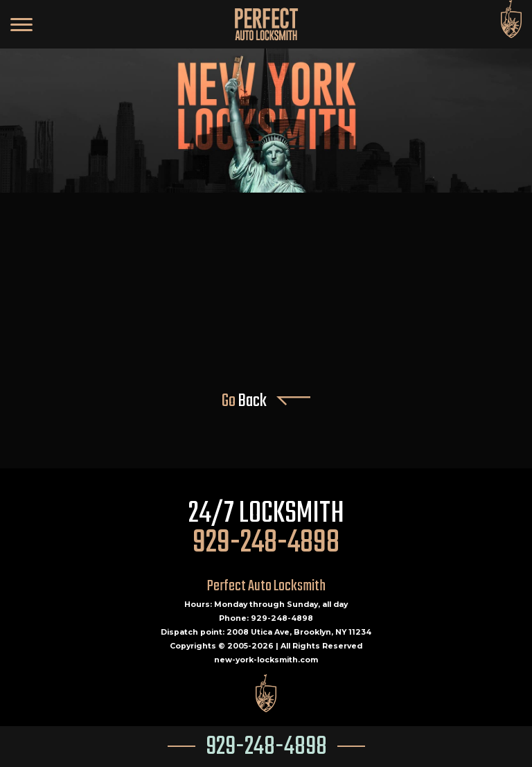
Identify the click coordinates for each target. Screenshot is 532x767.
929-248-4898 (266, 747)
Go (266, 402)
